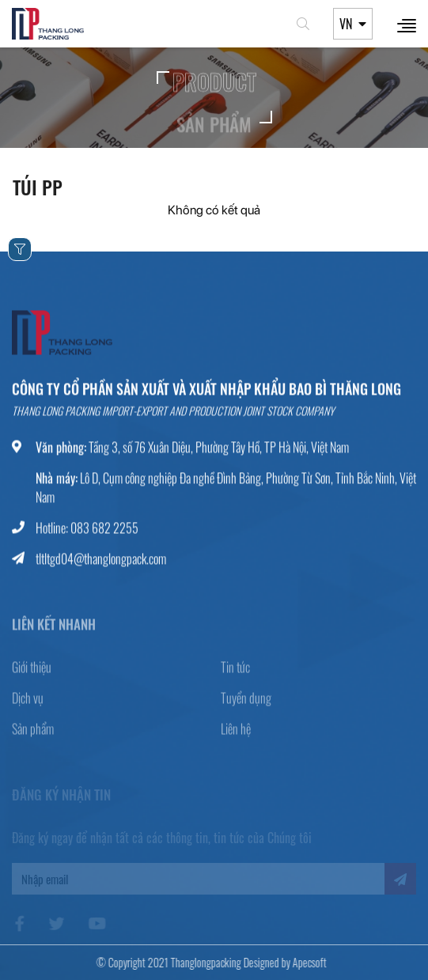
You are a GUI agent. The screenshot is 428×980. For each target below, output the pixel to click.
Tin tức (235, 675)
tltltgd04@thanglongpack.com (101, 561)
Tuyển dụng (246, 706)
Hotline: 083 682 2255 (87, 530)
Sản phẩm (33, 736)
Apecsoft (304, 962)
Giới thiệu (32, 675)
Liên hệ (236, 736)
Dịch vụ (28, 706)
